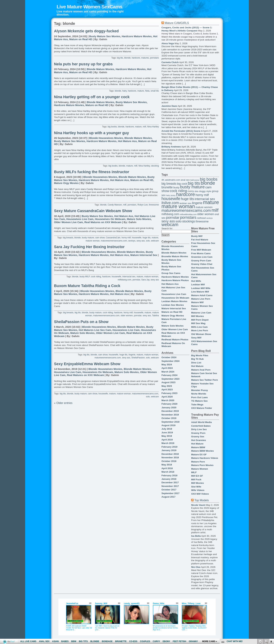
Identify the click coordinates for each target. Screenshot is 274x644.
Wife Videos (198, 490)
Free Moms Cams (201, 253)
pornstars (154, 58)
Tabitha (155, 316)
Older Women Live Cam (68, 222)
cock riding (96, 277)
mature (141, 91)
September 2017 (170, 493)
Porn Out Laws (199, 397)
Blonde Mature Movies (101, 69)
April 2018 (167, 468)
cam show (100, 238)
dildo (197, 191)
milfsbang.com (125, 280)
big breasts (68, 238)
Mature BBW (198, 447)
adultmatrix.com (173, 180)
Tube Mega (197, 405)
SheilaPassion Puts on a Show (81, 322)
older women (127, 316)
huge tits (147, 238)
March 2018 (168, 472)
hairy (125, 91)
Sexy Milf (196, 338)
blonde (127, 58)
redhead (201, 218)
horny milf (126, 238)
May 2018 (167, 465)
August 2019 (168, 425)
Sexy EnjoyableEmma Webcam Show (87, 364)
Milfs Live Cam (199, 327)
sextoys (132, 241)
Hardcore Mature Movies (137, 36)
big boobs (112, 127)
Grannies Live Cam (202, 257)
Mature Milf (197, 302)
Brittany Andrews (171, 147)
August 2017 (168, 497)
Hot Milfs (196, 281)
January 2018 (169, 479)
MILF (194, 472)
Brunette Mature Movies (175, 256)
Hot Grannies (199, 440)
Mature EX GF (199, 455)
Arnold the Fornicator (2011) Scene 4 (182, 131)
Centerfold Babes (201, 426)
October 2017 (169, 490)
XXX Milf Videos (200, 494)
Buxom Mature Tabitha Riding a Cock (87, 286)
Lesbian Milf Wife (201, 288)
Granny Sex (198, 437)
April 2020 (167, 397)
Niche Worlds (199, 394)
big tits (120, 58)
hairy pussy (171, 195)
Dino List (196, 363)
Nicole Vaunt (198, 505)
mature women (204, 207)
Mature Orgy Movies (66, 183)
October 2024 (169, 357)
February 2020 (169, 404)
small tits (155, 91)
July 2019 (167, 429)
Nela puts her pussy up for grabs (83, 64)
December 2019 (170, 411)
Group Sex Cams (171, 273)
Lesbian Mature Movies (174, 301)
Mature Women (200, 469)
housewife (137, 238)
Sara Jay (145, 280)
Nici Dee (196, 567)
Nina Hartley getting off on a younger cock (92, 97)
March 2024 (168, 372)
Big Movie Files (200, 355)
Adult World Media (201, 422)
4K (163, 180)
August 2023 (168, 382)
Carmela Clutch (170, 62)
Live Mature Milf (200, 292)
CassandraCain (113, 238)
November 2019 (170, 415)
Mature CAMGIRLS (177, 23)
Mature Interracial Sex (144, 255)
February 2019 (169, 447)
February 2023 (169, 393)
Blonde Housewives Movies (106, 138)
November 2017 (170, 486)
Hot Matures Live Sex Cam (95, 330)
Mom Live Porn (200, 330)
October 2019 (169, 418)
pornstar (136, 280)
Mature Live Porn (201, 299)
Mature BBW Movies (202, 451)
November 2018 (170, 457)
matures (145, 58)
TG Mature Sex (199, 401)
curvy (191, 191)
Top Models (201, 500)
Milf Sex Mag (198, 323)
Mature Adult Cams (202, 295)
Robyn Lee (143, 205)
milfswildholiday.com (188, 214)
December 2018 (170, 454)
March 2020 (168, 400)
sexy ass (141, 241)
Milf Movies (197, 316)
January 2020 (169, 408)
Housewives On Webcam (110, 219)
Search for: (167, 228)
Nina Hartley (153, 127)
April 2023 (167, 390)
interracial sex (129, 277)
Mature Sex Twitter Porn (205, 380)
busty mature (88, 238)
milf (144, 127)
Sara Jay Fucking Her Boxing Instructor (89, 247)
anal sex (185, 180)
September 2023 (170, 379)
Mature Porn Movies (202, 465)
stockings (189, 221)
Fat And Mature (200, 240)
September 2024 (170, 361)
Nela (147, 91)
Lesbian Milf (198, 285)
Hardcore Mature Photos (175, 280)
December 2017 (170, 482)
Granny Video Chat (202, 264)
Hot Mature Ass (127, 141)
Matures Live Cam (201, 313)
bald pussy (195, 180)
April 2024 (167, 368)
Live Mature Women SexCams (89, 7)
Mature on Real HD (81, 39)
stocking (155, 166)
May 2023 (167, 386)
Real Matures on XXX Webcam (103, 222)
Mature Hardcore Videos (205, 458)
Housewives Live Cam (80, 219)
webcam (155, 241)
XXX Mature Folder (202, 408)
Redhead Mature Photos (175, 340)
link (271, 589)
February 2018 (169, 475)
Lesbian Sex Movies (173, 305)
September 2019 (170, 422)
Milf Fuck (196, 480)
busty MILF (85, 277)
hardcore (136, 58)
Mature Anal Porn (201, 370)
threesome (154, 205)
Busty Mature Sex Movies (105, 36)
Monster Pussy (200, 390)
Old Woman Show (201, 334)
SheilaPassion (138, 358)
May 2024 (167, 365)
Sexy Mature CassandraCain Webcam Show (93, 211)
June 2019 (167, 433)
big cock (182, 184)
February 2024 (169, 375)
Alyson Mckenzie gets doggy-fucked (86, 31)
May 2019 (167, 436)
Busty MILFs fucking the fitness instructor (92, 172)
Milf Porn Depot (200, 320)
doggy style (205, 191)
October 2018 (169, 461)
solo (148, 241)
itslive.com (170, 203)
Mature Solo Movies (139, 219)
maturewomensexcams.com (114, 241)
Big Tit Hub (197, 359)
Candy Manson (115, 205)
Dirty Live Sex (199, 429)
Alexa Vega (168, 43)
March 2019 (168, 443)
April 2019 (167, 440)
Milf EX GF (197, 476)
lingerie (132, 355)
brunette (167, 187)
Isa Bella (196, 536)
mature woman (93, 241)
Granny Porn (198, 433)
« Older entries (63, 403)
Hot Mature (197, 366)
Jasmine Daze (169, 106)
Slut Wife (196, 487)
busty (176, 187)
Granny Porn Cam (201, 261)
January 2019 (169, 450)
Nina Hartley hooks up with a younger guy (91, 133)
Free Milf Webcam (201, 250)
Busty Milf (197, 236)
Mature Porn (198, 462)
